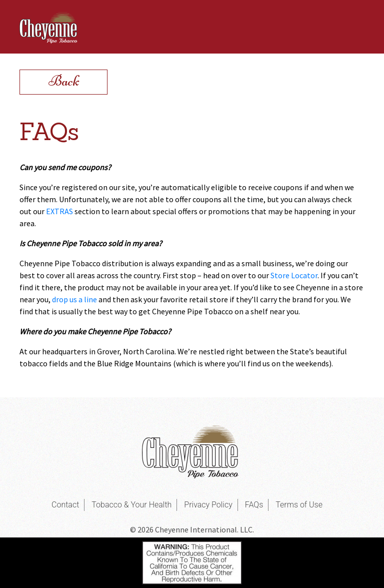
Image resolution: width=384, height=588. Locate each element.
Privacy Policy (208, 505)
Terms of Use (299, 505)
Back (64, 81)
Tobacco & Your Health (131, 505)
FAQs (254, 505)
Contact (65, 505)
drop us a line (74, 299)
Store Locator (294, 275)
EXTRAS (59, 211)
